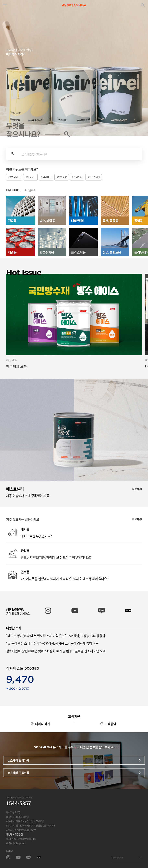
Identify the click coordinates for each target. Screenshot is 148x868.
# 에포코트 (30, 177)
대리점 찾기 (43, 724)
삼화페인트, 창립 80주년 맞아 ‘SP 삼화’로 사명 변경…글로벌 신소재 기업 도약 (56, 651)
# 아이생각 (62, 177)
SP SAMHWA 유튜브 (75, 611)
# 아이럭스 (46, 177)
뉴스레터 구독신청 (74, 773)
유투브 (18, 857)
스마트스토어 (39, 857)
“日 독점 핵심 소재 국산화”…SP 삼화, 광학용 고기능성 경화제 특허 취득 (52, 643)
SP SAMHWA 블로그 (102, 611)
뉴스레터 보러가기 (74, 760)
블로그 (28, 857)
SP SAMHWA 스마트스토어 (129, 611)
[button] (5, 5)
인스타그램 (8, 857)
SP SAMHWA (74, 5)
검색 (12, 154)
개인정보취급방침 (14, 834)
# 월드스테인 (94, 177)
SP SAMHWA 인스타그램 (48, 611)
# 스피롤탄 (77, 177)
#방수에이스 (14, 177)
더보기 (137, 489)
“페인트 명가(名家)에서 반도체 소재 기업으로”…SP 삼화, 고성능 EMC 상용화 (56, 636)
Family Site (127, 858)
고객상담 (110, 724)
